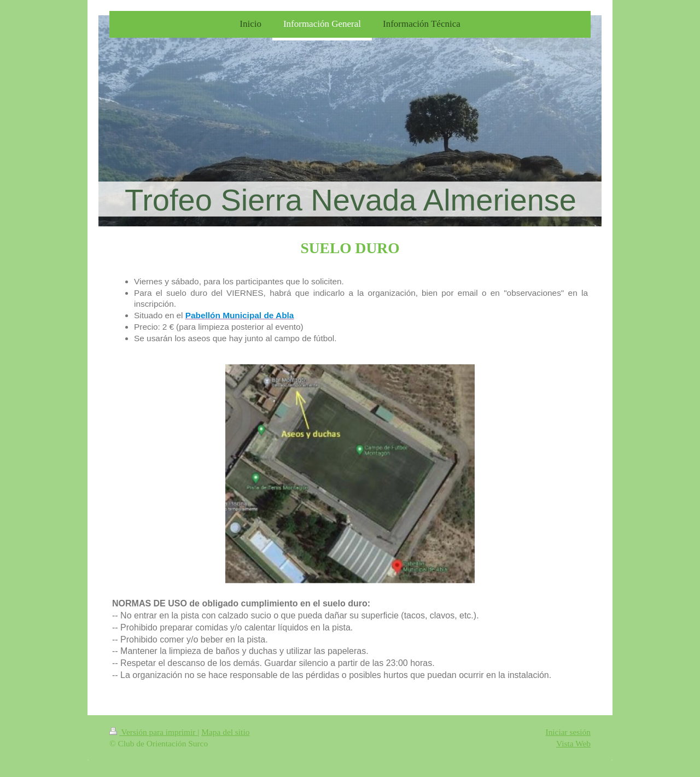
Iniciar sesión (568, 732)
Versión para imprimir (153, 732)
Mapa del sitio (225, 732)
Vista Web (573, 743)
